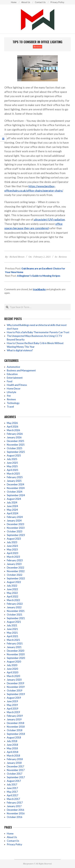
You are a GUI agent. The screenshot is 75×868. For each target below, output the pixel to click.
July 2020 (12, 665)
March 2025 (13, 474)
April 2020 (13, 672)
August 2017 (14, 781)
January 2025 (14, 481)
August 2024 (14, 499)
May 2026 (12, 423)
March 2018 (13, 756)
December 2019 (15, 683)
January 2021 (14, 647)
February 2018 (15, 759)
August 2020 (14, 662)
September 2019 (16, 694)
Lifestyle (12, 392)
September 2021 (16, 618)
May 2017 (12, 792)
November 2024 (16, 488)
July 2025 (12, 459)
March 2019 (13, 712)
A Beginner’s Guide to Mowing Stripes (39, 276)
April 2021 (13, 636)
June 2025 (12, 463)
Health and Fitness (17, 385)
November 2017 (16, 770)
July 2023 (12, 542)
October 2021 (15, 615)
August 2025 (14, 455)
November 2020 (16, 654)
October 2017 (15, 774)
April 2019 (13, 709)
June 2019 (12, 701)
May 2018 (12, 748)
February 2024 (15, 517)
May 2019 (12, 705)
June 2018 (12, 745)
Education (12, 374)
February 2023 (15, 560)
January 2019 (14, 719)
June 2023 (12, 546)
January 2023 (14, 564)
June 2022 (12, 589)
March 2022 (13, 600)
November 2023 (16, 528)
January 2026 (14, 437)
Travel (10, 407)
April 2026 (13, 427)
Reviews (37, 47)
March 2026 (13, 430)
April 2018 (13, 752)
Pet (9, 396)
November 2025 (16, 445)
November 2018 (16, 727)
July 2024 (12, 502)
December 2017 (15, 766)
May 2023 (12, 549)
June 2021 (12, 629)
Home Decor (14, 389)
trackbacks (39, 289)
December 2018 (15, 723)
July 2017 (12, 784)
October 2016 (15, 817)
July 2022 (12, 586)
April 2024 (13, 513)
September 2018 (16, 734)
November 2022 (16, 571)
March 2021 (13, 640)
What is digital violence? (20, 350)
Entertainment (15, 378)
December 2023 (15, 524)
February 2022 (15, 604)
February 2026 (15, 434)
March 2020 (13, 676)
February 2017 (15, 803)
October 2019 (15, 690)
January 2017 (14, 806)
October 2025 (15, 448)
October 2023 (15, 531)
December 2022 (15, 568)
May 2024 (12, 510)
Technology (13, 403)
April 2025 (13, 470)
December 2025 (15, 441)
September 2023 (16, 535)
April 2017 (13, 795)
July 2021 (12, 625)
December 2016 (15, 810)
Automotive (13, 367)
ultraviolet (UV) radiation (49, 219)
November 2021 (16, 611)
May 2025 (12, 466)
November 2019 (16, 687)
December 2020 (15, 651)
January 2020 (14, 680)
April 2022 (13, 596)
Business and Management (21, 370)
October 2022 (15, 575)
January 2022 (14, 607)
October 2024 (15, 492)
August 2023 (14, 539)
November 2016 (16, 813)
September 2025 (16, 452)
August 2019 (14, 698)
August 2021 (14, 622)
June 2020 (12, 669)
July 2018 (12, 741)
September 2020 (16, 658)
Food (10, 381)
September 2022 (16, 578)
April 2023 (13, 553)
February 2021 (15, 643)
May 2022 (12, 593)
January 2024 (14, 521)
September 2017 (16, 777)
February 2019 (15, 716)
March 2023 (13, 557)
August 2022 (14, 582)
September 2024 (16, 495)
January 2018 (14, 763)
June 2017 (12, 788)
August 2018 (14, 737)
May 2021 (12, 633)
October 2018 (15, 730)
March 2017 (13, 799)
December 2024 (15, 484)
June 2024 (12, 506)
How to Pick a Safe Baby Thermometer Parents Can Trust (38, 332)
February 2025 (15, 477)
